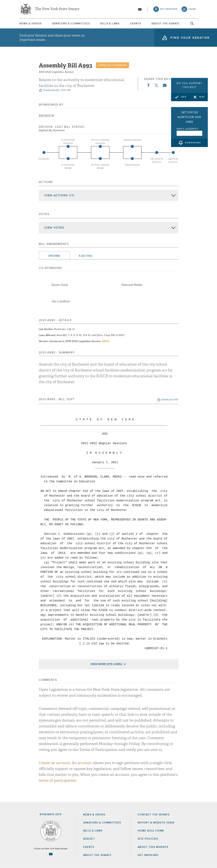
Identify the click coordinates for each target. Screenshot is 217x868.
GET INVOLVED (148, 855)
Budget (89, 839)
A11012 (106, 341)
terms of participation (58, 780)
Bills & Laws (110, 24)
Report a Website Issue (156, 823)
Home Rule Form (151, 831)
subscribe (193, 143)
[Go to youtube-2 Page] (51, 854)
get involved (169, 9)
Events (136, 24)
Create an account (54, 763)
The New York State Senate (57, 9)
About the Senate (97, 855)
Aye (184, 97)
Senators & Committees (71, 24)
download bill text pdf (57, 90)
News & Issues (31, 24)
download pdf (170, 400)
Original (54, 256)
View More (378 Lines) (106, 664)
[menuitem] (31, 24)
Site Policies (148, 839)
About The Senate (165, 24)
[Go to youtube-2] (140, 9)
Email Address (188, 129)
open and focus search (192, 24)
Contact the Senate (154, 815)
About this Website (153, 847)
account (85, 763)
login (192, 9)
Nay (202, 97)
